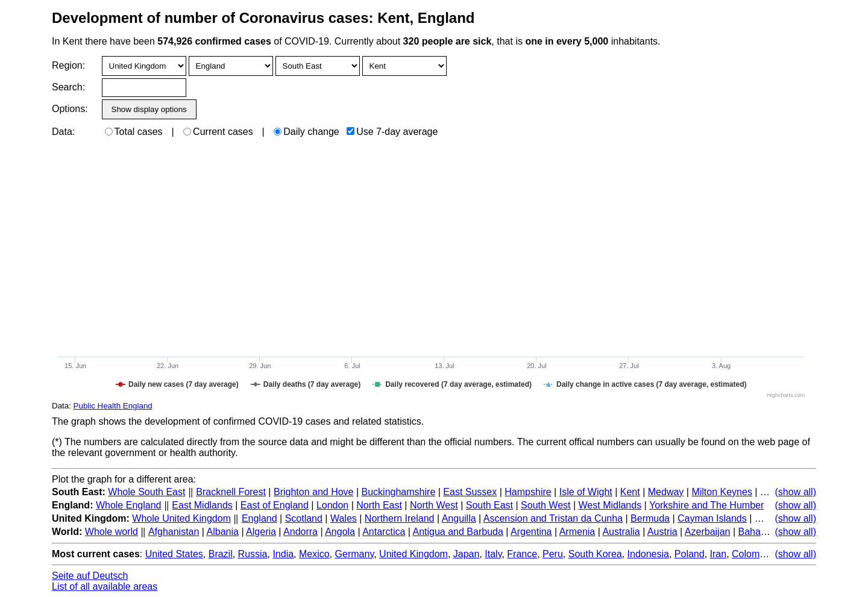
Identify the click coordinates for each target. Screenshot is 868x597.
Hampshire (528, 492)
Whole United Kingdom (181, 518)
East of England (275, 505)
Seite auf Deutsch (90, 576)
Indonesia (648, 554)
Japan (467, 554)
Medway (666, 492)
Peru (553, 554)
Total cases (134, 132)
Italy (493, 554)
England (259, 518)
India (283, 554)
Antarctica (384, 532)
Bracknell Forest (231, 492)
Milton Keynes (722, 492)
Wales (344, 518)
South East (489, 505)
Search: (68, 87)
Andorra (300, 532)
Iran (719, 554)
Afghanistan (174, 532)
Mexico (314, 554)
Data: (63, 132)
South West (546, 505)
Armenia (577, 532)
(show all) (796, 492)
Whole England (129, 505)
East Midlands (202, 505)
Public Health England (113, 406)
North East (379, 505)
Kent (630, 492)
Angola (340, 532)
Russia (253, 554)
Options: (70, 109)
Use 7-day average (392, 132)
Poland (690, 554)
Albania (223, 532)
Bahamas (758, 532)
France (522, 554)
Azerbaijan (708, 532)
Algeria (261, 532)
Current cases (218, 132)
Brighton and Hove (314, 492)
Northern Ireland (400, 518)
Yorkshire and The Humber (706, 505)
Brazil (221, 554)
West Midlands (610, 505)
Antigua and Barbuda (458, 532)
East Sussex (470, 492)
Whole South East (146, 492)
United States (174, 554)
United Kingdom (414, 554)
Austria (662, 532)
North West (434, 505)
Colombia (752, 554)
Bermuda (650, 518)
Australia (621, 532)
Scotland (304, 518)
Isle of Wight (586, 492)
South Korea (595, 554)
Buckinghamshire (399, 492)
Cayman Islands (712, 518)
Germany (355, 554)
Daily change (307, 132)
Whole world (112, 532)
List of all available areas (105, 586)
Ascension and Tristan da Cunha (553, 518)
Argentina (531, 532)
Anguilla (459, 518)
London (332, 505)
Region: (68, 65)
